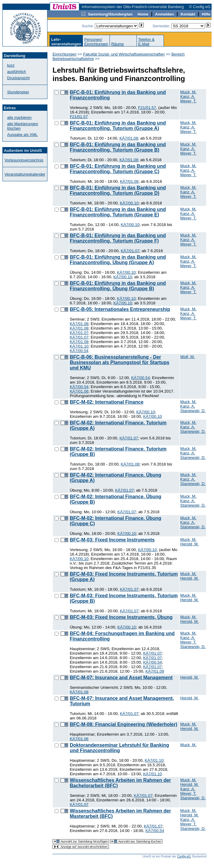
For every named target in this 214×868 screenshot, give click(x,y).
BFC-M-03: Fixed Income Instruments (112, 540)
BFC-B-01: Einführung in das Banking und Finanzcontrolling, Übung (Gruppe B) (118, 286)
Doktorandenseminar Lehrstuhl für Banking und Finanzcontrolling (119, 748)
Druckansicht (18, 78)
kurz (11, 65)
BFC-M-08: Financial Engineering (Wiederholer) (123, 724)
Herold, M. (190, 544)
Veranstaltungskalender (25, 174)
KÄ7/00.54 (79, 351)
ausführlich (17, 72)
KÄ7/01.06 (129, 181)
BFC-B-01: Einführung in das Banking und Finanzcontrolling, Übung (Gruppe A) (118, 260)
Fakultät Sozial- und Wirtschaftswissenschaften (124, 54)
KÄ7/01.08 (129, 138)
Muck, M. (188, 92)
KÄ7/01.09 (155, 671)
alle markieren (20, 118)
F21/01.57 (147, 108)
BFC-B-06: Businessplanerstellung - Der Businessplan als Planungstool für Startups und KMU (119, 362)
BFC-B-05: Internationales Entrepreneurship (120, 309)
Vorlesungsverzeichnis (24, 160)
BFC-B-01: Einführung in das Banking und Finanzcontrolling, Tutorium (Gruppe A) (118, 126)
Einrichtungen (65, 54)
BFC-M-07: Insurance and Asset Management (121, 678)
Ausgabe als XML (23, 135)
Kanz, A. (188, 96)
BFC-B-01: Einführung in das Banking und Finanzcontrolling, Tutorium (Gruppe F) (118, 238)
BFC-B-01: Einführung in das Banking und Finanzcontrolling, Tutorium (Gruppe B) (118, 147)
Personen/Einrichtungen (96, 42)
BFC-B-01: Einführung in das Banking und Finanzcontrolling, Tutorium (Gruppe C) (118, 169)
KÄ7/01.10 (79, 346)
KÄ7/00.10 (129, 203)
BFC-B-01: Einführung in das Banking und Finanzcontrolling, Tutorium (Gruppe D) (118, 190)
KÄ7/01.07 (130, 251)
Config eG (184, 856)
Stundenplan (18, 92)
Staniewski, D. (193, 411)
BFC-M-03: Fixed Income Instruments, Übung (121, 617)
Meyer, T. (188, 101)
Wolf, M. (188, 357)
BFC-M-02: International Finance (106, 402)
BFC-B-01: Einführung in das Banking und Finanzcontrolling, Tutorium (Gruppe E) (118, 212)
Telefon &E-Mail (146, 42)
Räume (118, 44)
